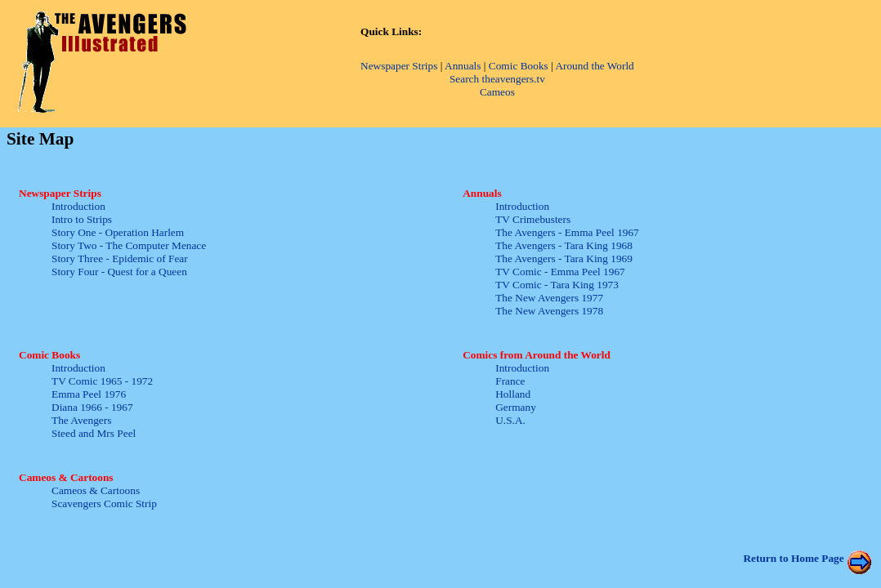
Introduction (78, 206)
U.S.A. (510, 420)
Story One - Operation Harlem (118, 232)
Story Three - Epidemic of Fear (120, 258)
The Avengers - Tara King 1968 (564, 245)
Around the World (594, 66)
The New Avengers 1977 (549, 298)
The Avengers (81, 420)
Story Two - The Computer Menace (129, 245)
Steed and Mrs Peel (94, 433)
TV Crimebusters (533, 219)
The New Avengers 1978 (549, 311)
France (510, 381)
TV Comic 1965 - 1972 (102, 381)
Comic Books (519, 66)
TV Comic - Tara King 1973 (557, 285)
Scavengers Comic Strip (104, 503)
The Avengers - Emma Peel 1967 (567, 232)
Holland (513, 394)
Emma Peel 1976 (89, 394)
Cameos (497, 92)
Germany (516, 407)
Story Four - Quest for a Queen (119, 272)
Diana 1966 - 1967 (92, 407)
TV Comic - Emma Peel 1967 (560, 272)
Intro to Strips (82, 219)
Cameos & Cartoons (96, 490)
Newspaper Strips (399, 66)
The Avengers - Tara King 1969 (564, 258)
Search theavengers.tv (497, 79)
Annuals (463, 66)
